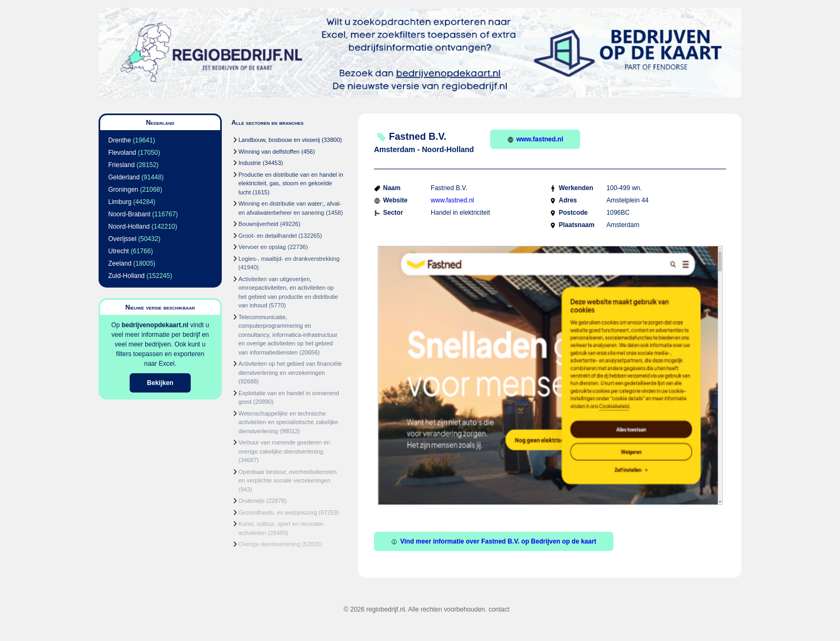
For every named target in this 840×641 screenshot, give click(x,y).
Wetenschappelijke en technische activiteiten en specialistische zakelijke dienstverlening (288, 422)
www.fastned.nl (535, 139)
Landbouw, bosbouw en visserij (279, 140)
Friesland (121, 165)
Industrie (250, 163)
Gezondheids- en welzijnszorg (278, 512)
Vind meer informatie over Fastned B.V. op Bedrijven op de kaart (494, 541)
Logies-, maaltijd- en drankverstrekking (289, 259)
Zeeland (120, 263)
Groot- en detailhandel (268, 236)
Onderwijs (252, 501)
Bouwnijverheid (258, 224)
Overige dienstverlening (269, 544)
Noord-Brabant (129, 214)
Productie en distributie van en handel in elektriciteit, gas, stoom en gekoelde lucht (291, 183)
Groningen (123, 190)
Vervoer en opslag (262, 247)
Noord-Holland (129, 227)
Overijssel (122, 239)
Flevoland (122, 153)
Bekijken (160, 383)
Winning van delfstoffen (269, 152)
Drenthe (120, 140)
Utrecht (119, 251)
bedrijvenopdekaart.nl (155, 325)
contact (499, 609)
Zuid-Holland (126, 276)
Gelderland (124, 177)
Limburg (120, 202)
